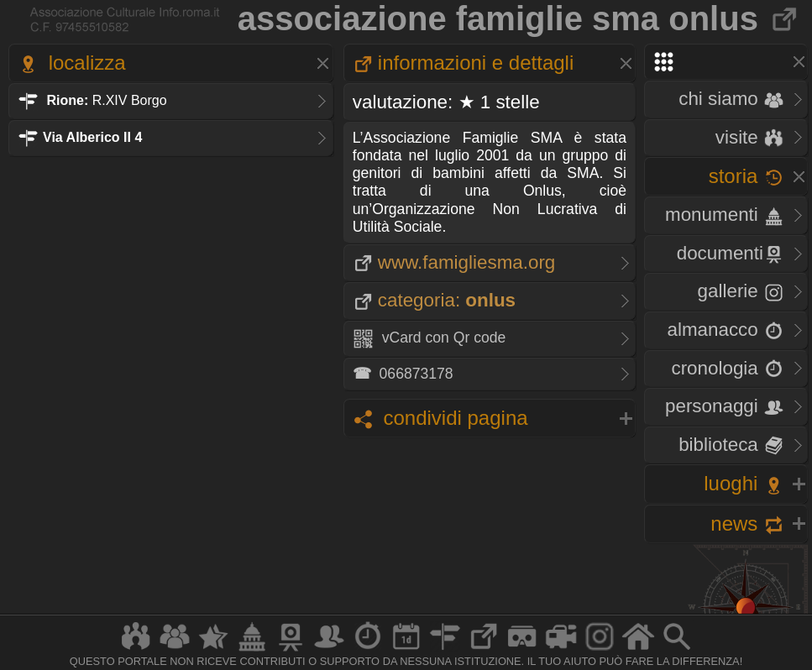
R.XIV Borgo (92, 100)
